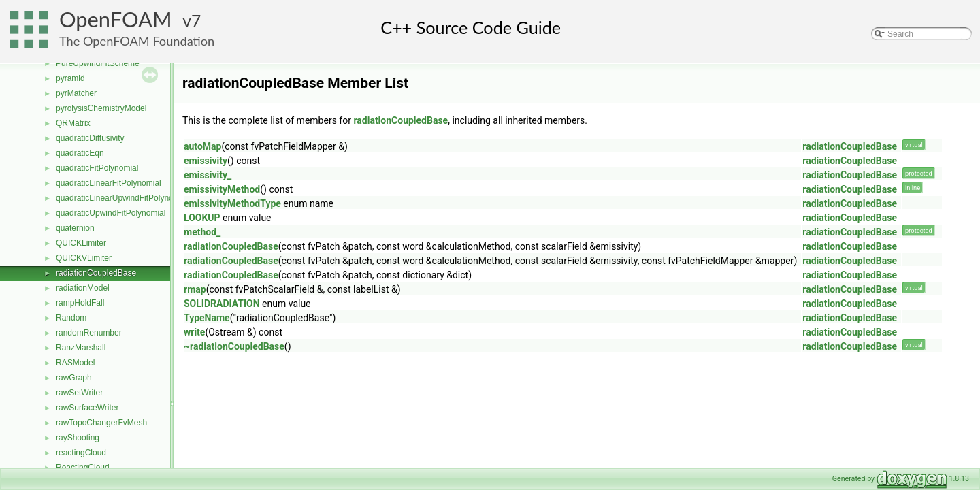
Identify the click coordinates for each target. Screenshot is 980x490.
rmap (195, 289)
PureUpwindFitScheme (98, 63)
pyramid (70, 78)
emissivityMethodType (232, 203)
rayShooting (78, 438)
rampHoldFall (80, 303)
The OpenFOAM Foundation (137, 41)
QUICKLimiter (81, 243)
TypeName (207, 318)
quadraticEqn (80, 153)
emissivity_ (208, 175)
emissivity (206, 161)
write (194, 332)
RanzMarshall (81, 348)
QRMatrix (73, 123)
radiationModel (83, 288)
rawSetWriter (79, 393)
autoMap (202, 146)
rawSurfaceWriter (87, 408)
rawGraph (74, 378)
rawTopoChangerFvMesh (101, 423)
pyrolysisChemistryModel (101, 108)
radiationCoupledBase (96, 273)
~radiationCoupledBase (234, 346)
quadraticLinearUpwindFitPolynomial (122, 198)
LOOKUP (202, 218)
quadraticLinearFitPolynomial (109, 183)
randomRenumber (89, 333)
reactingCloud (81, 453)
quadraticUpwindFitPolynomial (111, 213)
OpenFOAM (116, 19)
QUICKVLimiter (84, 258)
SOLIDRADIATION (222, 304)
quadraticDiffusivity (90, 138)
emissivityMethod (222, 189)
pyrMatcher (76, 93)
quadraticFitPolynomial (97, 168)
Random (71, 318)
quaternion (75, 228)
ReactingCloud (83, 468)
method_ (202, 232)
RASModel (75, 363)
